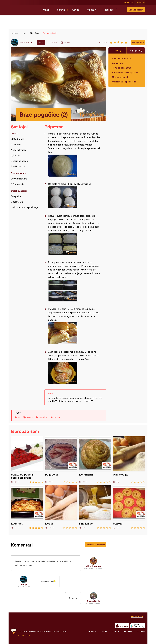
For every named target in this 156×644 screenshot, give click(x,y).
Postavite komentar (96, 545)
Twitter (104, 632)
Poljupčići (61, 460)
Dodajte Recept (136, 10)
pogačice (43, 417)
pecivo (57, 417)
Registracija (129, 2)
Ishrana (61, 10)
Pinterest (141, 632)
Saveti (76, 10)
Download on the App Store (122, 626)
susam (30, 417)
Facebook (92, 632)
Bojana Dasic (93, 601)
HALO (27, 636)
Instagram (128, 632)
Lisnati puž (95, 460)
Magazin (92, 10)
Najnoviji (117, 50)
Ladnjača (27, 507)
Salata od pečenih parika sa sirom (27, 460)
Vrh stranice (137, 616)
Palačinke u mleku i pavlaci (125, 72)
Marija (29, 42)
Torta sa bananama (122, 68)
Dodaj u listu (138, 42)
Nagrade (109, 10)
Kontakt (64, 631)
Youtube (116, 632)
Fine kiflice (95, 507)
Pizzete (129, 507)
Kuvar (46, 10)
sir (19, 417)
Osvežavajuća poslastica (124, 82)
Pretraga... (121, 10)
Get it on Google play (138, 626)
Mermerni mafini (120, 77)
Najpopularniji (136, 50)
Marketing (56, 631)
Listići (61, 507)
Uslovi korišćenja (45, 631)
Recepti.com (25, 9)
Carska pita (118, 63)
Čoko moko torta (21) (122, 58)
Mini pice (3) (129, 460)
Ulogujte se (140, 2)
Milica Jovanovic (94, 566)
